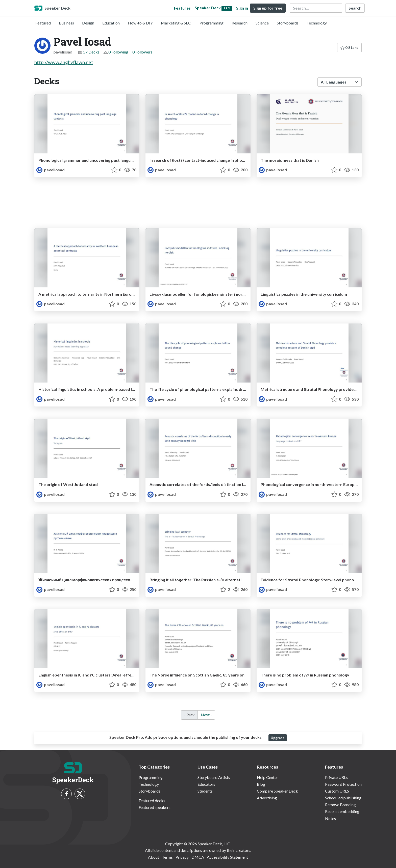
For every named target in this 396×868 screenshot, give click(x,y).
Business (66, 23)
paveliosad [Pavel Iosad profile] (51, 170)
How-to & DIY (140, 23)
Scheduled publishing (343, 798)
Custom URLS (337, 791)
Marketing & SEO (176, 23)
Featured (43, 23)
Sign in (242, 8)
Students (205, 791)
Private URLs (336, 777)
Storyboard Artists (214, 777)
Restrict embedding (342, 811)
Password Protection (343, 784)
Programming (212, 23)
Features (182, 8)
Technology (317, 23)
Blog (261, 784)
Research (240, 23)
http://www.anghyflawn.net (64, 62)
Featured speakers (155, 807)
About (154, 857)
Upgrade (278, 738)
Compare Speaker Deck (277, 791)
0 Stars (349, 47)
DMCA (198, 857)
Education (111, 23)
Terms (167, 857)
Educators (206, 784)
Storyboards (288, 23)
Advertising (267, 798)
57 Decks (91, 52)
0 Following (118, 52)
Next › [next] (206, 715)
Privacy (182, 857)
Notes (330, 818)
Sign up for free (268, 8)
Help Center (267, 777)
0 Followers (142, 52)
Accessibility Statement (227, 857)
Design (88, 23)
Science (262, 23)
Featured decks (152, 801)
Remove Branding (340, 805)
